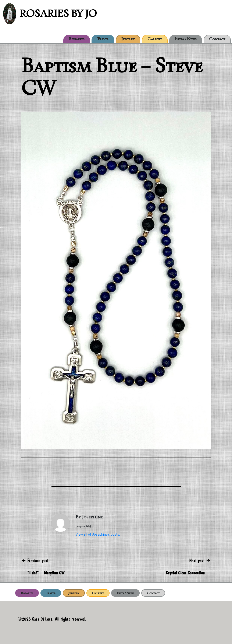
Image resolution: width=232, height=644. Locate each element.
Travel (103, 39)
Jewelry (128, 39)
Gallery (155, 39)
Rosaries (77, 39)
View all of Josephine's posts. (98, 534)
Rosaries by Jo (58, 13)
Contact (217, 39)
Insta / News (186, 39)
